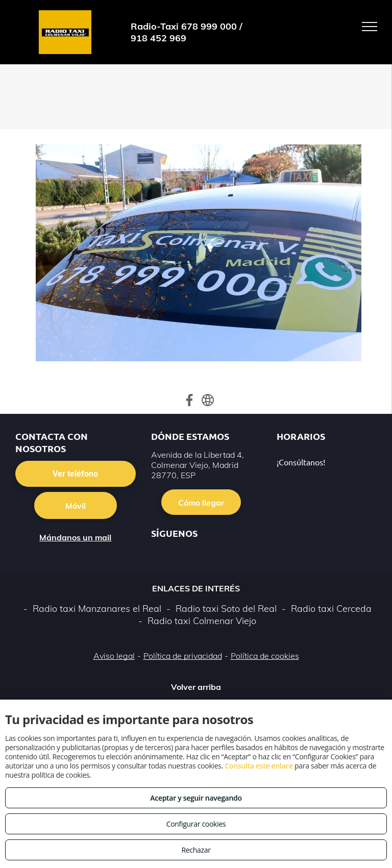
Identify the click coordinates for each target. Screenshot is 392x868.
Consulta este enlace (259, 766)
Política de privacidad (183, 656)
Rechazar (196, 850)
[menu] (370, 27)
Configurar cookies (196, 824)
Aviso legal (114, 656)
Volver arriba (196, 687)
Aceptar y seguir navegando (196, 798)
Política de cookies (265, 656)
